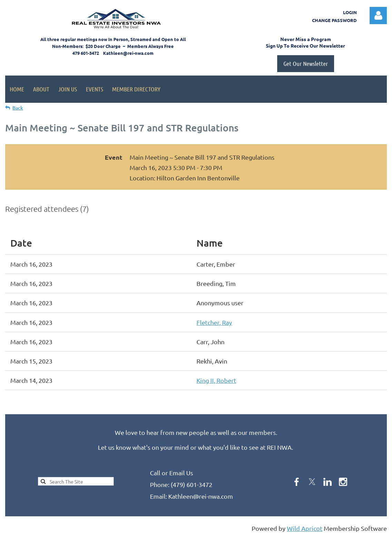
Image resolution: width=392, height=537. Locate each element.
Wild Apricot (305, 528)
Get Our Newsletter (306, 63)
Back (18, 108)
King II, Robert (216, 380)
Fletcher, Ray (214, 322)
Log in (378, 16)
